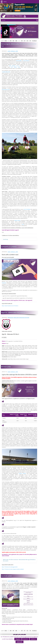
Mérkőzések (10, 318)
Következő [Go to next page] (34, 41)
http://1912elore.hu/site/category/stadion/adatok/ (13, 569)
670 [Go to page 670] (22, 41)
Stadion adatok (22, 473)
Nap (23, 224)
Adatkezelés (19, 642)
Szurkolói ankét (6, 576)
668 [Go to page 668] (16, 41)
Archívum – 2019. (14, 51)
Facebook (4, 283)
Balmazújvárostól (6, 89)
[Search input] (19, 20)
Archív (9, 51)
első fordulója (27, 209)
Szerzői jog (5, 239)
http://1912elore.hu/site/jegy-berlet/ (10, 567)
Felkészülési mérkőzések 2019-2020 (21, 318)
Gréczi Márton (26, 61)
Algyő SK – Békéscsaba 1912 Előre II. (13, 313)
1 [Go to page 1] (8, 41)
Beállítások (33, 639)
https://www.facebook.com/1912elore (10, 306)
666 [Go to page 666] (11, 41)
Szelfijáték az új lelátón (9, 247)
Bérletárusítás (6, 367)
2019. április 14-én (15, 67)
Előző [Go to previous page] (6, 41)
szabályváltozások (6, 72)
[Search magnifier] (37, 20)
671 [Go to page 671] (25, 41)
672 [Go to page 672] (27, 41)
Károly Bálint (19, 61)
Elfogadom (18, 639)
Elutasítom (26, 639)
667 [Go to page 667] (13, 41)
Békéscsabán (17, 220)
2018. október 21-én (14, 66)
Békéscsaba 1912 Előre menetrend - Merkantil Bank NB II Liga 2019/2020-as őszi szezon (19, 560)
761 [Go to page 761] (30, 41)
